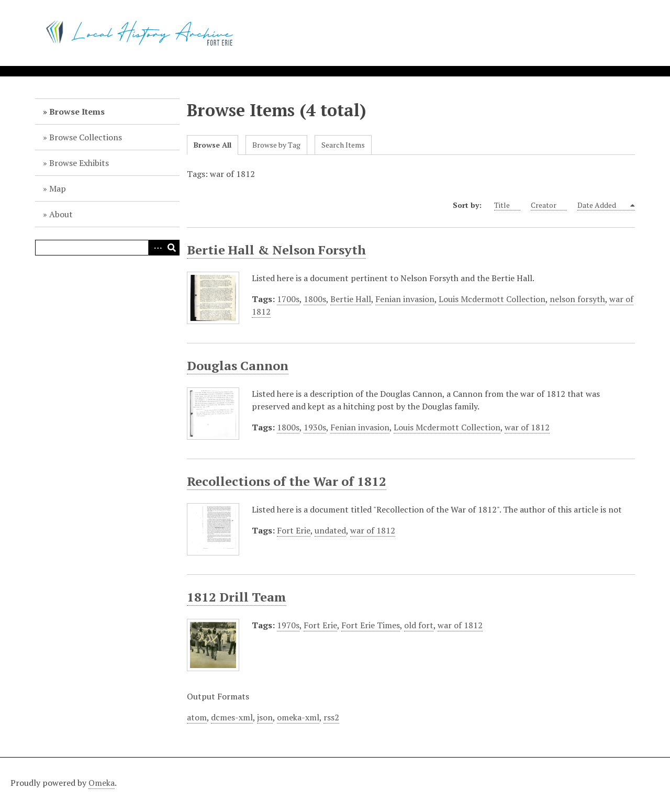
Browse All (213, 145)
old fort (419, 625)
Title (507, 205)
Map (58, 188)
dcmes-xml (232, 717)
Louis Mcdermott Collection (492, 299)
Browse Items (77, 112)
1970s (288, 625)
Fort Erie (294, 530)
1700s (288, 299)
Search (172, 248)
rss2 (331, 717)
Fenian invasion (405, 299)
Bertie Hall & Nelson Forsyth (276, 250)
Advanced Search (156, 248)
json (265, 717)
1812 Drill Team (237, 597)
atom (197, 717)
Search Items (343, 145)
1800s (315, 299)
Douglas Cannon (238, 365)
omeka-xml (298, 717)
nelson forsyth (577, 299)
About (61, 214)
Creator (549, 205)
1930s (315, 427)
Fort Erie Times (371, 625)
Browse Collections (86, 137)
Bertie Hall (351, 299)
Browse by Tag (276, 145)
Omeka (102, 783)
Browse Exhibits (79, 163)
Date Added (603, 205)
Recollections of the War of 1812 (287, 481)
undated (330, 530)
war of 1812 (527, 427)
